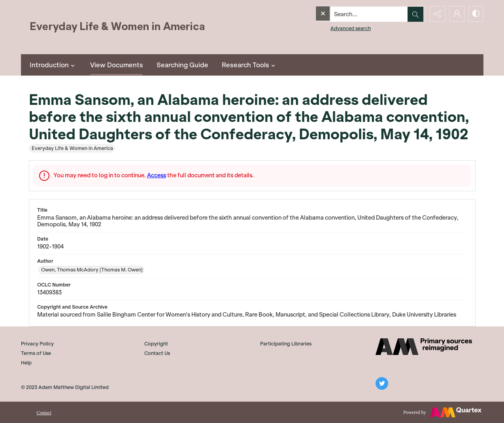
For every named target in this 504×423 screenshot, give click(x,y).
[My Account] (456, 14)
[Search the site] (353, 14)
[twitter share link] (382, 383)
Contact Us (157, 353)
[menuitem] (44, 412)
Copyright (156, 344)
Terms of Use (36, 353)
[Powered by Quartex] (443, 412)
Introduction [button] (53, 65)
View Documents (117, 65)
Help (26, 363)
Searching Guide (182, 65)
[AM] (424, 347)
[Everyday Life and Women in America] (118, 27)
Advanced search (334, 28)
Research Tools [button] (249, 65)
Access (157, 175)
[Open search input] (416, 14)
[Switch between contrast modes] (476, 14)
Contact (44, 413)
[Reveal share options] (436, 14)
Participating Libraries (286, 344)
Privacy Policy (37, 344)
